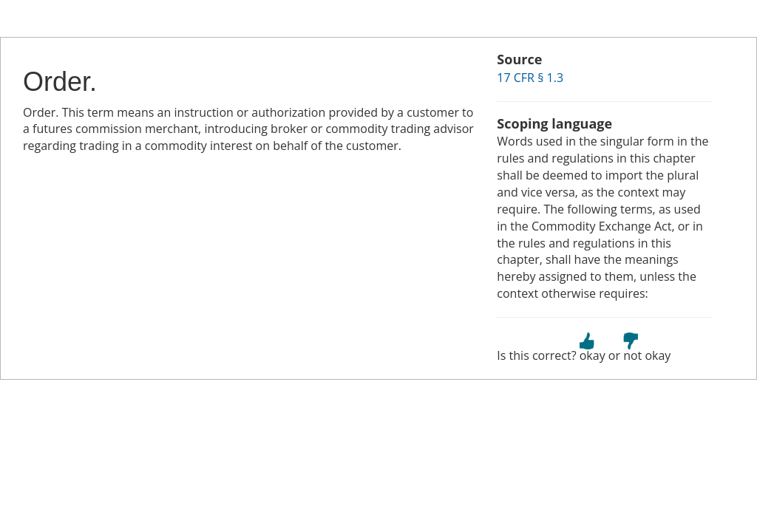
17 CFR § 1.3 (530, 78)
